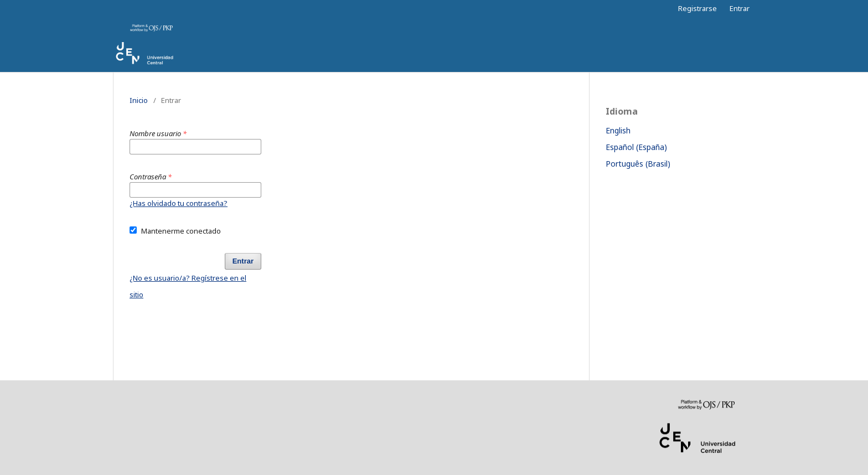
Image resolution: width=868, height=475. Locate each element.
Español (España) (636, 147)
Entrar (740, 8)
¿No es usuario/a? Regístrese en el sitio (188, 286)
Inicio (139, 100)
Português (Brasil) (638, 164)
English (618, 130)
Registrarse (697, 8)
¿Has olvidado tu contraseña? (179, 203)
